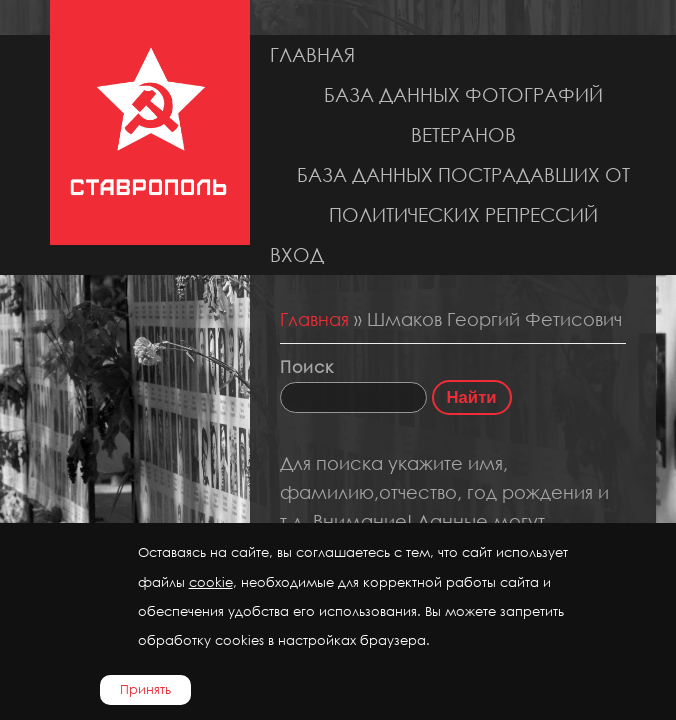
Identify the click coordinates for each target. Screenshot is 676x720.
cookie (211, 582)
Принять (145, 689)
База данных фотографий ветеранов (463, 114)
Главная (312, 54)
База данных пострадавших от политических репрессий (463, 194)
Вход (297, 254)
